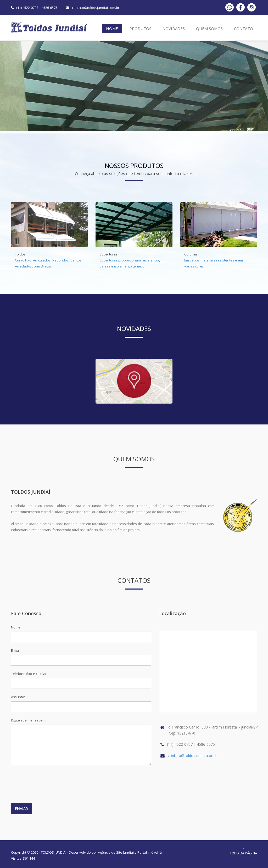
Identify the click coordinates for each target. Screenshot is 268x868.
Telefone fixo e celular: (29, 674)
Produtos (139, 29)
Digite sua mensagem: (29, 720)
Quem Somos (209, 29)
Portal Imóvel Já (150, 852)
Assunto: (18, 697)
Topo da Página (243, 851)
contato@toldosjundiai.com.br (96, 8)
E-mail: (16, 650)
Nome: (16, 627)
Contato (243, 29)
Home (111, 29)
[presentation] (51, 787)
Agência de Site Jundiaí (116, 852)
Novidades (173, 29)
